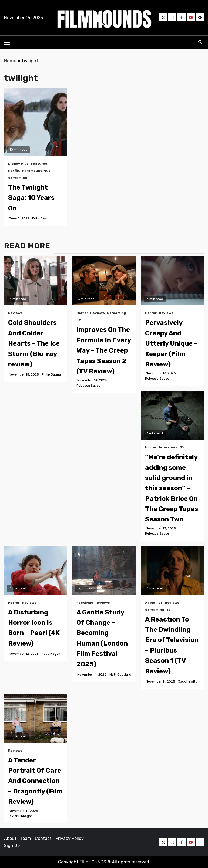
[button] (104, 19)
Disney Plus (18, 164)
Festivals (85, 603)
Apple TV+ (154, 603)
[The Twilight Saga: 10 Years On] (36, 122)
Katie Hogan (51, 654)
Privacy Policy (70, 838)
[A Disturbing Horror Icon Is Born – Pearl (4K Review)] (36, 570)
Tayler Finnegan (20, 816)
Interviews (168, 447)
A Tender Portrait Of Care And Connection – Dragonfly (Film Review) (35, 781)
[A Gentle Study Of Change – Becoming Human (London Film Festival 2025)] (104, 570)
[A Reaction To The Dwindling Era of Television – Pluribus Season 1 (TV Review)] (172, 570)
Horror (82, 313)
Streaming (18, 178)
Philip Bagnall (52, 374)
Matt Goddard (120, 674)
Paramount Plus (36, 171)
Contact (43, 838)
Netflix (14, 171)
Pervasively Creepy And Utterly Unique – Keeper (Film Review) (171, 343)
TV (79, 320)
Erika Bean (40, 218)
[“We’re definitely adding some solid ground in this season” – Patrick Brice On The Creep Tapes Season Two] (172, 415)
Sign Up (12, 845)
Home (10, 61)
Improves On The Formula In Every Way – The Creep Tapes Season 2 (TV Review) (104, 350)
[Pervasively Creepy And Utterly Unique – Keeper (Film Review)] (172, 281)
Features (39, 164)
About (10, 838)
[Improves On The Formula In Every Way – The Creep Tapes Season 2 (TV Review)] (104, 281)
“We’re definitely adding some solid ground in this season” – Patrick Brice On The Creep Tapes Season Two (172, 488)
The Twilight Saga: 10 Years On (31, 198)
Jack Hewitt (187, 681)
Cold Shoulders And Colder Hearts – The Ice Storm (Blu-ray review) (34, 343)
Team (26, 838)
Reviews (15, 313)
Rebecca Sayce (88, 386)
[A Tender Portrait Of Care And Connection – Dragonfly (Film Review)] (36, 718)
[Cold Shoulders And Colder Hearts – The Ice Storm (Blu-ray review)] (36, 281)
